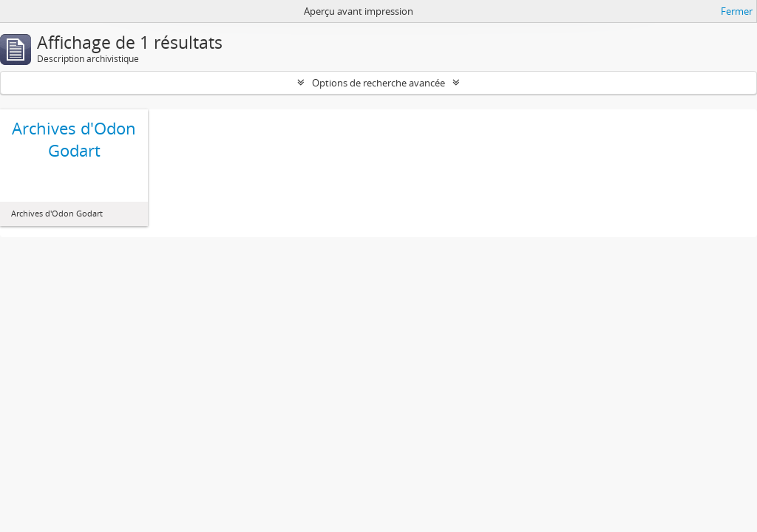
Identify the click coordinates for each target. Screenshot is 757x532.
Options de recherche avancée (378, 83)
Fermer (737, 11)
